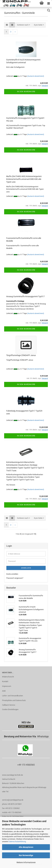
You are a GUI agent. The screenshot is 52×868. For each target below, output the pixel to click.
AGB (4, 691)
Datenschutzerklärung (17, 841)
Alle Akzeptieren (26, 847)
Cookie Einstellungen (10, 709)
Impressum (7, 686)
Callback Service (9, 705)
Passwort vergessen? (15, 578)
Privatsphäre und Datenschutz (14, 700)
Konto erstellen (12, 574)
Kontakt (5, 681)
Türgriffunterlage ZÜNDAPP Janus (21, 355)
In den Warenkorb (26, 92)
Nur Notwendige (26, 855)
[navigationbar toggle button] (49, 3)
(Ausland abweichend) (36, 76)
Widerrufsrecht (8, 677)
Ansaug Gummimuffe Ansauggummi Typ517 (25, 296)
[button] (7, 25)
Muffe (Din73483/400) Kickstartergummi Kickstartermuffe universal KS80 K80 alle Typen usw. (24, 179)
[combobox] (24, 25)
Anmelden (26, 568)
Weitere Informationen (26, 862)
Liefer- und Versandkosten (12, 696)
